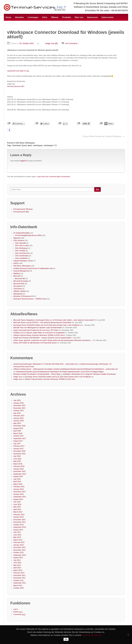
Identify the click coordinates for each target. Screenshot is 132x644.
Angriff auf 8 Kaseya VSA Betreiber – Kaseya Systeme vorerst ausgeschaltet (42, 338)
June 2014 (17, 504)
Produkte (67, 17)
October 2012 (19, 552)
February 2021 (19, 416)
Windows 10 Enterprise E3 (23, 296)
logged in (24, 161)
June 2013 (17, 535)
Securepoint (18, 286)
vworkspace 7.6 (50, 145)
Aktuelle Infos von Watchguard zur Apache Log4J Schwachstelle (38, 328)
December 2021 (19, 405)
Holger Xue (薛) (49, 43)
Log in (16, 609)
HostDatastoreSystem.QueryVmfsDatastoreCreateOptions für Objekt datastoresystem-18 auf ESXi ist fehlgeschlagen (60, 372)
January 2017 (19, 449)
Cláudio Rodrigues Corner (23, 261)
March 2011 (18, 585)
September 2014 (20, 497)
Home (8, 17)
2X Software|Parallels (21, 233)
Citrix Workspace (21, 248)
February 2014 (19, 514)
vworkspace (38, 145)
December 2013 (19, 520)
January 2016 (19, 469)
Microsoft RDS (19, 284)
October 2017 (19, 436)
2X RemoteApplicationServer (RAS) (28, 235)
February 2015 (19, 487)
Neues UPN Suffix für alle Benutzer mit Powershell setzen (35, 343)
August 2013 (18, 530)
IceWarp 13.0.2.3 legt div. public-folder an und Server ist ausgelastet (39, 333)
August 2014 (18, 499)
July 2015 (17, 479)
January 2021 (19, 418)
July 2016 (17, 456)
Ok (66, 639)
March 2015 (18, 484)
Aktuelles (19, 17)
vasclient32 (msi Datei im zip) (18, 71)
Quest (24, 145)
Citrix (45, 17)
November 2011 (19, 578)
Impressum (92, 17)
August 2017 (18, 441)
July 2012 (17, 560)
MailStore (17, 273)
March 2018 (18, 433)
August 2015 (18, 476)
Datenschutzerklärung (92, 635)
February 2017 (19, 446)
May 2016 (17, 461)
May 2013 (17, 537)
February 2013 (19, 542)
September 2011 (20, 583)
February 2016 (19, 466)
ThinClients (18, 289)
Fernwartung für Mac (21, 212)
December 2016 (19, 451)
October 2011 (19, 580)
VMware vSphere (20, 291)
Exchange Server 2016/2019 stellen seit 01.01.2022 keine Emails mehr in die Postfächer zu (48, 325)
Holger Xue (18, 377)
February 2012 (19, 573)
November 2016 (19, 454)
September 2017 (20, 438)
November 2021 (19, 408)
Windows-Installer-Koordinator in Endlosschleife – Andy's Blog (37, 374)
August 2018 (18, 428)
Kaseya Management (21, 271)
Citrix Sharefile (20, 243)
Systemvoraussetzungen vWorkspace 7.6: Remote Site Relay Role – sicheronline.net (45, 364)
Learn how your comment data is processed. (54, 177)
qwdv (30, 145)
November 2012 (19, 550)
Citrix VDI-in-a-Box (22, 245)
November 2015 (19, 471)
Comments (19, 614)
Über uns (79, 17)
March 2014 (18, 512)
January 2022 (19, 403)
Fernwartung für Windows (23, 209)
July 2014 (17, 502)
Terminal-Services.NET (16, 86)
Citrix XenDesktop (22, 256)
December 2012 (19, 547)
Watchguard (18, 294)
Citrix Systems (19, 240)
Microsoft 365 (20, 279)
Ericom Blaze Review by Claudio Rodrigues (102, 136)
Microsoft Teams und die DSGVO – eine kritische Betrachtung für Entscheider (43, 322)
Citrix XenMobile (21, 258)
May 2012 (17, 565)
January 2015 (19, 489)
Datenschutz (107, 17)
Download (16, 145)
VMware (55, 17)
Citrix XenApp (20, 251)
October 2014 (19, 494)
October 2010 (19, 588)
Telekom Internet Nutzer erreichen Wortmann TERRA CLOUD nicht (39, 335)
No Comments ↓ (72, 43)
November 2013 (19, 522)
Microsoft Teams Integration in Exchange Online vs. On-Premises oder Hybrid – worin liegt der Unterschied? (54, 320)
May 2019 (17, 423)
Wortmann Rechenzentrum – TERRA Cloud (30, 299)
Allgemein (17, 238)
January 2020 (19, 421)
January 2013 (19, 545)
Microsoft (17, 276)
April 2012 (17, 568)
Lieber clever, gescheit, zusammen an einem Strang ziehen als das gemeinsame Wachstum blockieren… (53, 340)
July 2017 (17, 444)
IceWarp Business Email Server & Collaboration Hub (33, 268)
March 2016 (18, 464)
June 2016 (17, 459)
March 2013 (18, 540)
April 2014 (17, 509)
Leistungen (33, 17)
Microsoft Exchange (21, 281)
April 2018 (17, 431)
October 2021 (19, 410)
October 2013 (19, 525)
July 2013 (17, 532)
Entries (18, 612)
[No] (128, 635)
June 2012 (17, 563)
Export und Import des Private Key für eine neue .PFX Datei (36, 330)
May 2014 (17, 507)
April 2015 (17, 481)
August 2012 (18, 558)
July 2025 (17, 400)
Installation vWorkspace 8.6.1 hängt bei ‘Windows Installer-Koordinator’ (90, 374)
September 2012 (20, 555)
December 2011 (19, 575)
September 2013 (20, 527)
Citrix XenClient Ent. (22, 253)
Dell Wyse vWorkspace (25, 143)
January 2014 (19, 517)
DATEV (16, 263)
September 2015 (20, 474)
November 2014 (19, 492)
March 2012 (18, 570)
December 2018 (19, 426)
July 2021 (17, 413)
